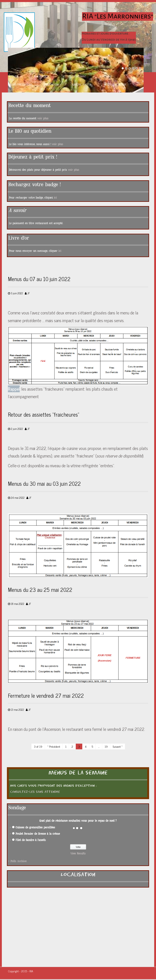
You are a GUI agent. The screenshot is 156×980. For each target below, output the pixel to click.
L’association (41, 76)
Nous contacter (115, 84)
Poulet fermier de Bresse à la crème (38, 834)
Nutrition (52, 84)
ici (55, 198)
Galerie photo (81, 84)
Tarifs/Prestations (21, 84)
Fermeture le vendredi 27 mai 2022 (46, 695)
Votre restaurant (74, 76)
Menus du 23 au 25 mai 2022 (40, 590)
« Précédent (54, 746)
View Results (78, 853)
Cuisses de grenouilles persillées (35, 827)
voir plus (43, 118)
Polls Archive (19, 861)
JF (29, 293)
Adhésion (106, 76)
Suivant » (118, 746)
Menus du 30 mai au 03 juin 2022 (44, 483)
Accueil (14, 76)
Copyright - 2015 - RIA (21, 971)
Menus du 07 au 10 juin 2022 (39, 279)
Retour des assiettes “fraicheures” (44, 414)
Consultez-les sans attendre (35, 792)
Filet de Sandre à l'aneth (31, 840)
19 (106, 746)
